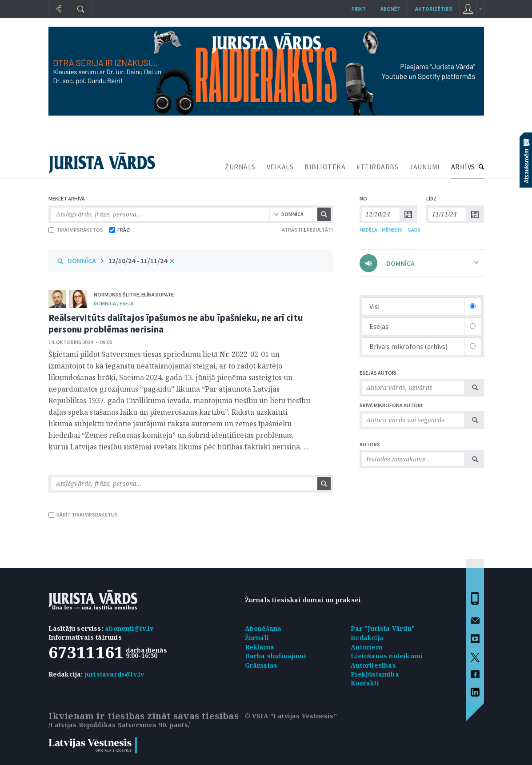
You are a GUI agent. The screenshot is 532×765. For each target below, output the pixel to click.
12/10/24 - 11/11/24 (138, 260)
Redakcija (367, 638)
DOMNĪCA (82, 260)
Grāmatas (261, 665)
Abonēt (390, 9)
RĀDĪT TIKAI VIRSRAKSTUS (83, 515)
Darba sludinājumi (276, 656)
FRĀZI (120, 230)
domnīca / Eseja (114, 303)
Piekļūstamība (375, 674)
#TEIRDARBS (377, 167)
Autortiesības (373, 665)
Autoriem (366, 647)
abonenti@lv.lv (129, 628)
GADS (414, 230)
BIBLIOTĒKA (325, 167)
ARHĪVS (463, 167)
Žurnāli (257, 638)
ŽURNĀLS (240, 167)
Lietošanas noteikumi (387, 656)
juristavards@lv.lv (115, 674)
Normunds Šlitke (116, 294)
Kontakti (365, 683)
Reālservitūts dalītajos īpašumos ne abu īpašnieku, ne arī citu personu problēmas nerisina (176, 323)
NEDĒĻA (368, 230)
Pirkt (359, 9)
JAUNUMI (425, 167)
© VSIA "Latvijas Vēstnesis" (291, 716)
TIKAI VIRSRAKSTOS (76, 230)
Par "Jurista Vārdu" (383, 628)
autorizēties (434, 9)
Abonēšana (263, 628)
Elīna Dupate (158, 294)
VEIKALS (280, 167)
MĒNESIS (392, 230)
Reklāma (260, 647)
